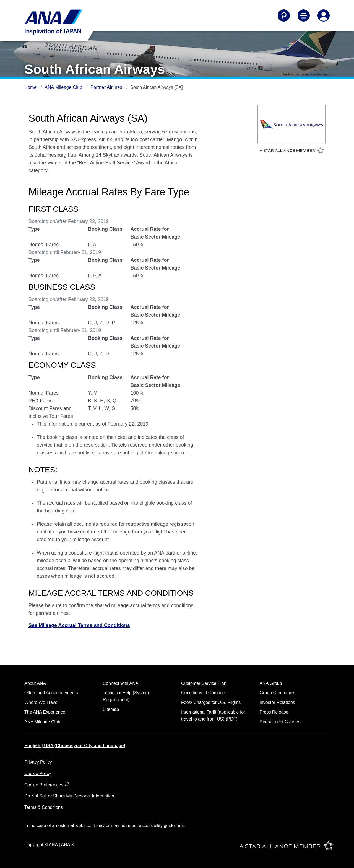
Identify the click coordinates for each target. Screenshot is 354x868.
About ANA (35, 683)
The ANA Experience (45, 712)
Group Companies (278, 693)
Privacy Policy (38, 762)
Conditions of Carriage (203, 693)
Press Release (274, 712)
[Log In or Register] (324, 15)
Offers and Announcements (51, 693)
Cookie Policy (38, 774)
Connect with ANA (121, 683)
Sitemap (111, 709)
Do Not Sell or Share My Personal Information (69, 796)
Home (31, 87)
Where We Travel (41, 702)
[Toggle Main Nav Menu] (304, 15)
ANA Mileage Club (64, 87)
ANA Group (271, 683)
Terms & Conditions (44, 807)
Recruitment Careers (280, 722)
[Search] (284, 15)
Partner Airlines (107, 87)
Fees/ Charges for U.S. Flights (211, 702)
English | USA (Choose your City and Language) (75, 746)
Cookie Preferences (47, 785)
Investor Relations (277, 702)
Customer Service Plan (204, 683)
